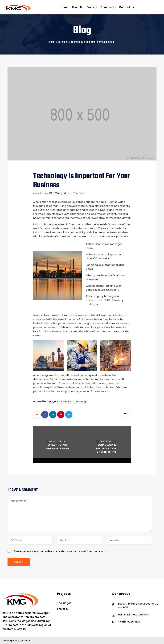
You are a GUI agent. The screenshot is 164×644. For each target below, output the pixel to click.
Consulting (79, 402)
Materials (62, 42)
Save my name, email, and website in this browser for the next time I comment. (60, 551)
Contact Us (126, 7)
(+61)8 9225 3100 (129, 622)
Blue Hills (63, 609)
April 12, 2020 (52, 193)
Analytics (53, 402)
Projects (92, 7)
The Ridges (64, 603)
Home (65, 7)
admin (66, 193)
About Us (78, 7)
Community (108, 7)
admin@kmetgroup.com (134, 615)
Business (66, 402)
